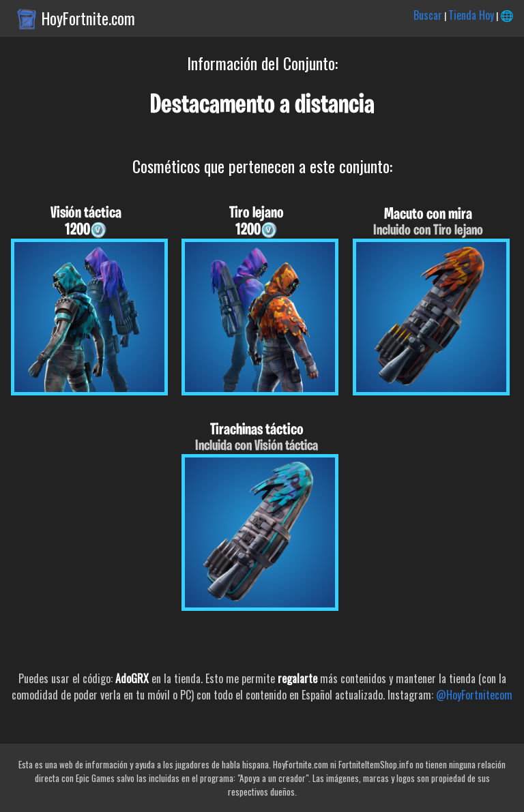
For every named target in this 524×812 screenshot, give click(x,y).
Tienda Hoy (471, 15)
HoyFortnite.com (88, 18)
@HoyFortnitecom (474, 695)
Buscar (428, 15)
